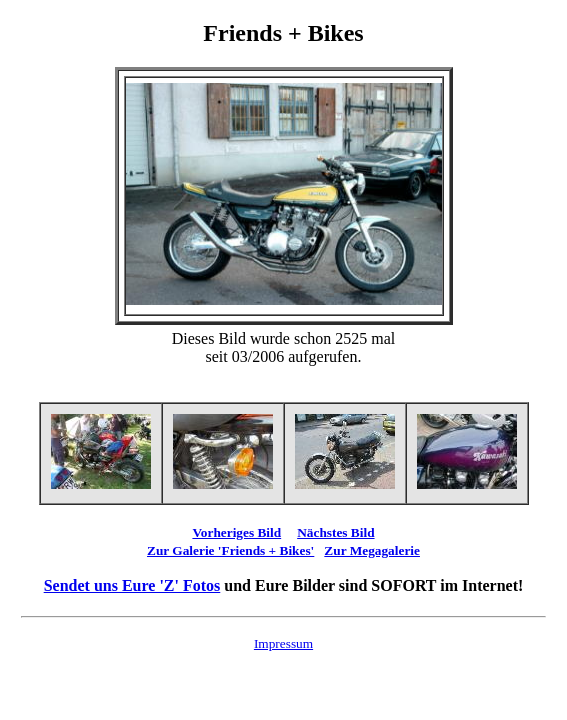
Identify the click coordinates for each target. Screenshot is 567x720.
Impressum (283, 643)
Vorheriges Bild (236, 532)
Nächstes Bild (335, 532)
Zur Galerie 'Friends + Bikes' (230, 550)
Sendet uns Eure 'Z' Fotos (132, 585)
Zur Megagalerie (372, 550)
